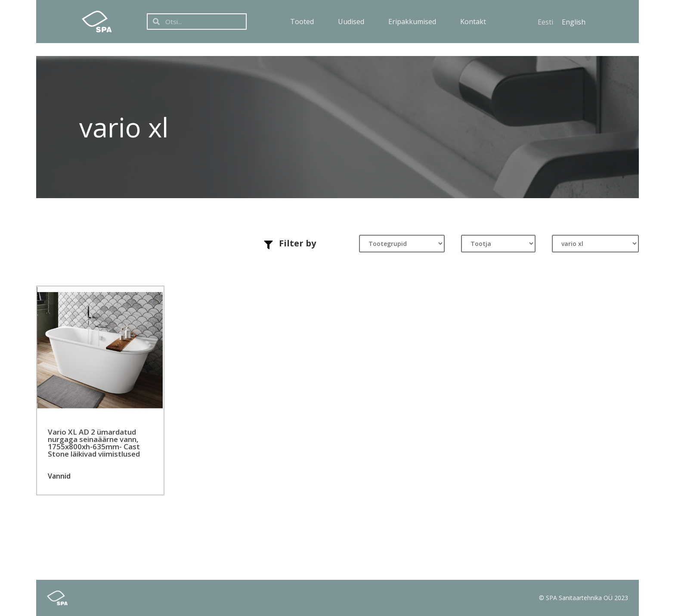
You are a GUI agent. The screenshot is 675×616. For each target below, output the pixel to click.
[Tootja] (499, 244)
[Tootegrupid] (402, 244)
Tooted (302, 22)
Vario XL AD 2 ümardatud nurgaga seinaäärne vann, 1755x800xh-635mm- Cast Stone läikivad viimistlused (94, 443)
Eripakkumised (412, 22)
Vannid (59, 476)
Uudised (351, 22)
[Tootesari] (595, 244)
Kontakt (473, 22)
